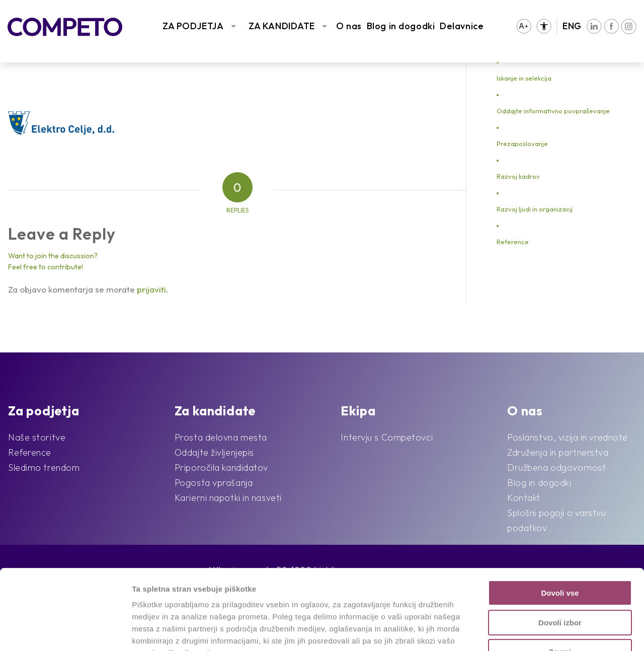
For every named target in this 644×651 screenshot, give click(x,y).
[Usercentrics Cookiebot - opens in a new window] (65, 631)
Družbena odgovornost (556, 467)
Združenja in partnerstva (558, 452)
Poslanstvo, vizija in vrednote (568, 437)
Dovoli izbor (560, 548)
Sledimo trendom (44, 467)
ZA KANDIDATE (282, 26)
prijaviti (151, 289)
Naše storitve (37, 437)
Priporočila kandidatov (221, 467)
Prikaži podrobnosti (522, 631)
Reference (513, 242)
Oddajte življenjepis (214, 452)
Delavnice (462, 26)
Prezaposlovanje (522, 143)
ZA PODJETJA (193, 26)
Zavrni (560, 577)
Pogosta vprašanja (214, 483)
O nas (349, 26)
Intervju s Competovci (387, 437)
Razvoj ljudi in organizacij (535, 209)
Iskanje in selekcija (524, 78)
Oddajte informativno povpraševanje (553, 111)
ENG (572, 26)
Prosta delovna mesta (221, 437)
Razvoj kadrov (518, 176)
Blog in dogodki (401, 26)
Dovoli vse (560, 518)
